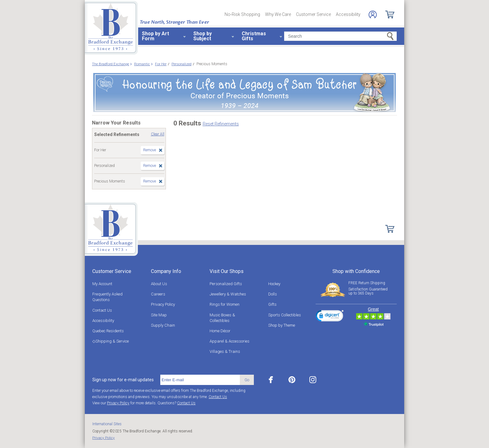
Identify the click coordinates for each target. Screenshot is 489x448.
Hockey (274, 284)
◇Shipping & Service (111, 341)
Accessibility (348, 14)
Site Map (159, 315)
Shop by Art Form (155, 36)
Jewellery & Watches (228, 294)
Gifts (272, 304)
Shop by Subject (203, 36)
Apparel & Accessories (230, 341)
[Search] (340, 36)
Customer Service (313, 14)
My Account (102, 284)
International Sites (107, 424)
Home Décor (220, 331)
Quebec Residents (108, 331)
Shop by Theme (282, 325)
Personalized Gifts (226, 284)
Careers (158, 294)
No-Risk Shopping (242, 14)
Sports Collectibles (285, 315)
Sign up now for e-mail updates (123, 380)
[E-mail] (200, 380)
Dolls (273, 294)
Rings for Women (225, 304)
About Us (159, 284)
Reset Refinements (221, 124)
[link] (330, 317)
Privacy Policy (163, 304)
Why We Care (278, 14)
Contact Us (102, 310)
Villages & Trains (225, 351)
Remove (150, 150)
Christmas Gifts (254, 36)
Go (247, 380)
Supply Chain (163, 325)
